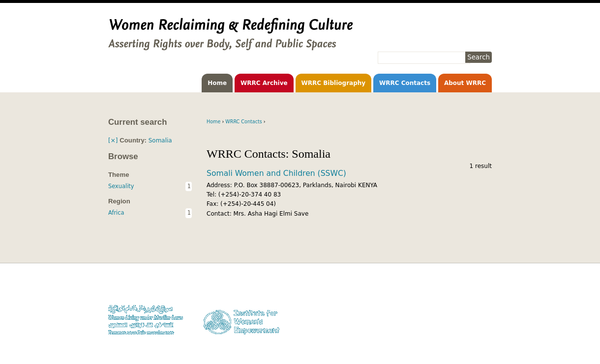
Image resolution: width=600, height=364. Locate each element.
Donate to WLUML (468, 288)
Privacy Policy (474, 307)
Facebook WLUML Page (462, 335)
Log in (484, 325)
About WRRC (465, 83)
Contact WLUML (471, 316)
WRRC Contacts (405, 83)
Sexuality (121, 186)
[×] (113, 140)
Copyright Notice (469, 297)
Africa (116, 213)
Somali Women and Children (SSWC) (276, 173)
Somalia (160, 140)
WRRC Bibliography (334, 83)
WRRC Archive (264, 83)
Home (217, 83)
